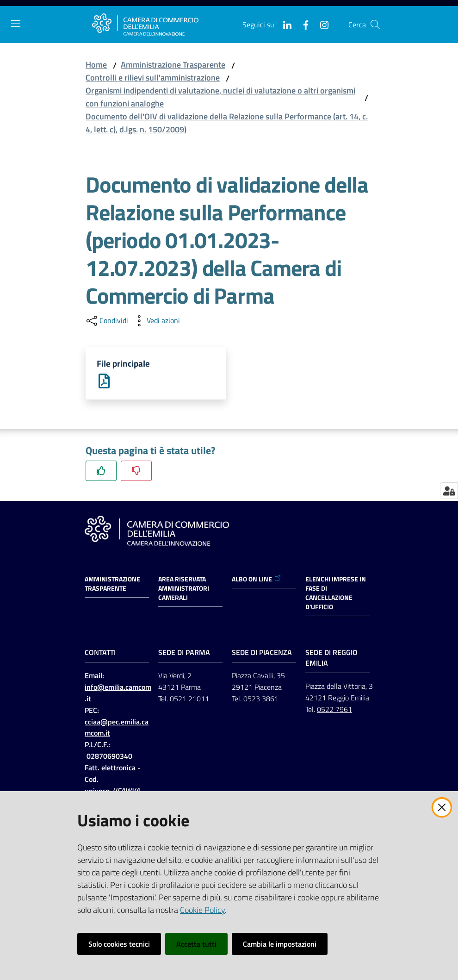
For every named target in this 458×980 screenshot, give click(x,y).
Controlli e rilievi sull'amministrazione (153, 78)
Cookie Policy (202, 910)
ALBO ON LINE (257, 581)
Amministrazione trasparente (112, 585)
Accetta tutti (196, 944)
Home (96, 65)
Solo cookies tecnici (119, 944)
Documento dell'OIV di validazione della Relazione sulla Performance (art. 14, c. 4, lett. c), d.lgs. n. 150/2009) (227, 123)
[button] (375, 25)
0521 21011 (189, 699)
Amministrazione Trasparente (173, 65)
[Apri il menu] (16, 24)
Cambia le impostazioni (280, 944)
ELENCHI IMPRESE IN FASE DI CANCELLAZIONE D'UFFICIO (336, 594)
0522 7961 (334, 710)
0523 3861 (261, 699)
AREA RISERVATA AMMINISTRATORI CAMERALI (184, 590)
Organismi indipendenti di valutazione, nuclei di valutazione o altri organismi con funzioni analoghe (220, 97)
